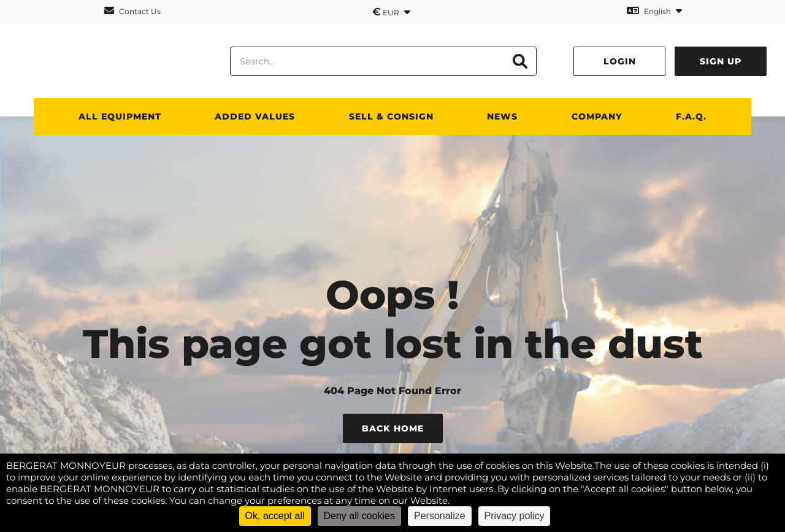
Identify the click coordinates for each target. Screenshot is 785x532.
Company (597, 116)
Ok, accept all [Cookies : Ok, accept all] (275, 516)
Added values (255, 116)
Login (620, 61)
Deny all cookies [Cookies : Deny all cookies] (360, 516)
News (502, 116)
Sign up (721, 61)
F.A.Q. (691, 116)
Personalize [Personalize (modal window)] (440, 516)
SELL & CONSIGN (391, 116)
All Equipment (120, 116)
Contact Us (132, 11)
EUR (391, 12)
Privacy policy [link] (515, 516)
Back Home (393, 428)
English (654, 11)
